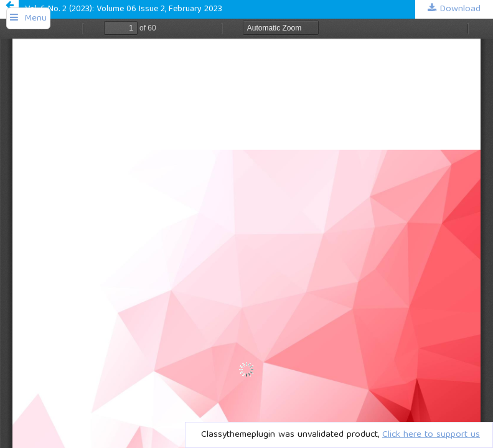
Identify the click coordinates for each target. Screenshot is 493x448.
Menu (35, 19)
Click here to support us (431, 435)
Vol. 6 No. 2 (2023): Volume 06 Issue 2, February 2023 (124, 9)
